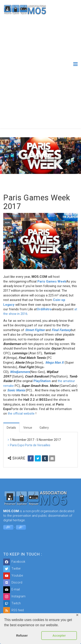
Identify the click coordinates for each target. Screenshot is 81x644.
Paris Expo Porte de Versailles (30, 445)
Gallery (44, 428)
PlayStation (42, 381)
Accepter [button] (59, 636)
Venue (28, 428)
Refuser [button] (22, 636)
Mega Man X (55, 363)
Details (11, 428)
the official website (21, 414)
